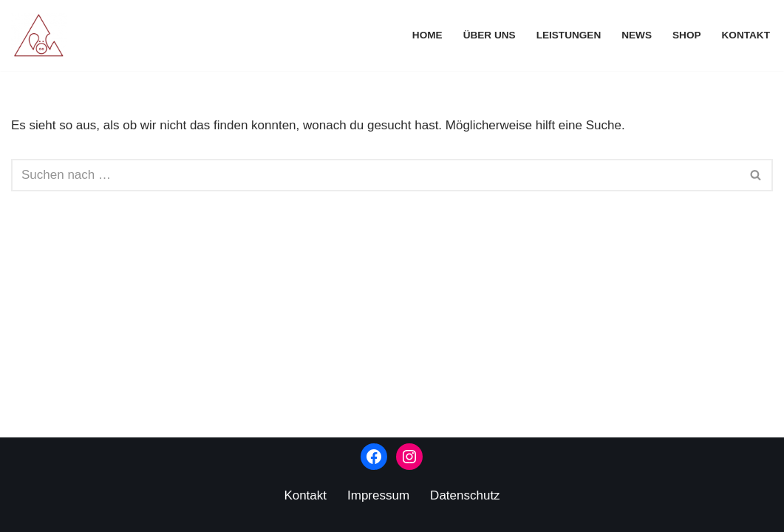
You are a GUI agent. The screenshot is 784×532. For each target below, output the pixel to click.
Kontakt (746, 35)
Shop (687, 35)
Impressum (378, 495)
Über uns (490, 35)
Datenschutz (465, 495)
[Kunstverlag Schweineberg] (42, 35)
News (637, 35)
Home (427, 35)
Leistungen (569, 35)
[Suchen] (375, 175)
